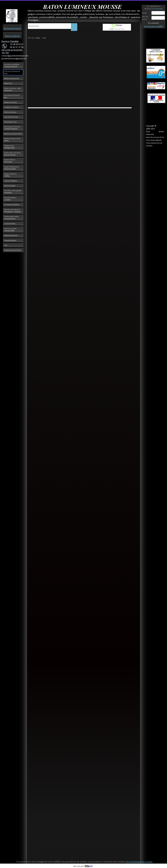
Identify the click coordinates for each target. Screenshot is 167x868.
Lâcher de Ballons (11, 181)
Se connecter (154, 23)
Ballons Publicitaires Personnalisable (12, 168)
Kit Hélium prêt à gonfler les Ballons (13, 192)
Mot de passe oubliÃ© (154, 26)
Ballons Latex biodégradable (9, 147)
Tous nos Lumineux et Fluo (12, 72)
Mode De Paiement (11, 235)
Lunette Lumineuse (11, 107)
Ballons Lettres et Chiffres (10, 175)
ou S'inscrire (157, 9)
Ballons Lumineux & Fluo (13, 134)
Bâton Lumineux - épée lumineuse (13, 89)
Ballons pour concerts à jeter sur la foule (13, 154)
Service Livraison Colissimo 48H (10, 230)
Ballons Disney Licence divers (13, 140)
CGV (6, 245)
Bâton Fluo (8, 83)
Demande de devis (12, 28)
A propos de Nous (10, 240)
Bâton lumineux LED (12, 78)
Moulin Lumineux (11, 102)
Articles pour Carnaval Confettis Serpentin (12, 128)
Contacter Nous (10, 223)
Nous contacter (12, 36)
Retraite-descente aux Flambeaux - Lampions (13, 211)
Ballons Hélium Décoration (10, 161)
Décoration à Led (10, 122)
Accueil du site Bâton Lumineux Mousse (12, 65)
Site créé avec (84, 866)
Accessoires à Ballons (12, 204)
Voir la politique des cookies (139, 862)
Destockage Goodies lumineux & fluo (12, 217)
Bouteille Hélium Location (10, 199)
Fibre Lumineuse (10, 112)
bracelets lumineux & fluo (12, 96)
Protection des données (13, 250)
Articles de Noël (10, 186)
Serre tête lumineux (11, 117)
